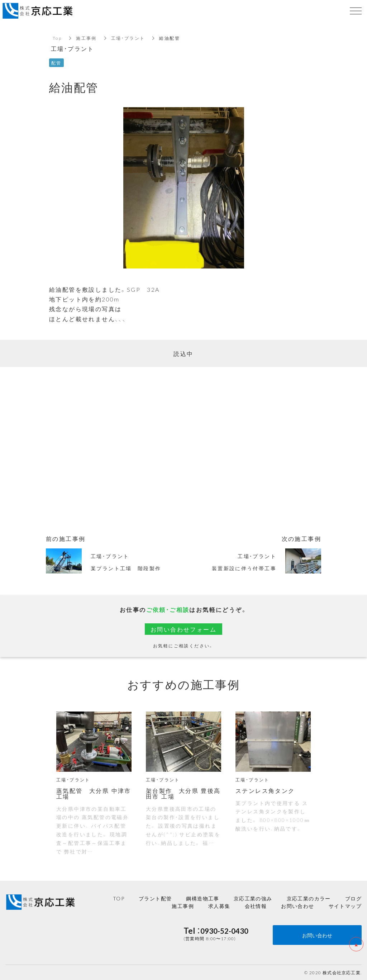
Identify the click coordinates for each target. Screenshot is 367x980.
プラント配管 (155, 898)
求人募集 (219, 906)
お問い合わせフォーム (183, 629)
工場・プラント (128, 38)
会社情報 (256, 906)
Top (57, 38)
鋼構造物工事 (202, 898)
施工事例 (86, 38)
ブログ (353, 898)
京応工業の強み (253, 898)
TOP (119, 898)
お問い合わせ (297, 906)
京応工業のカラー (309, 898)
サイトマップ (345, 906)
